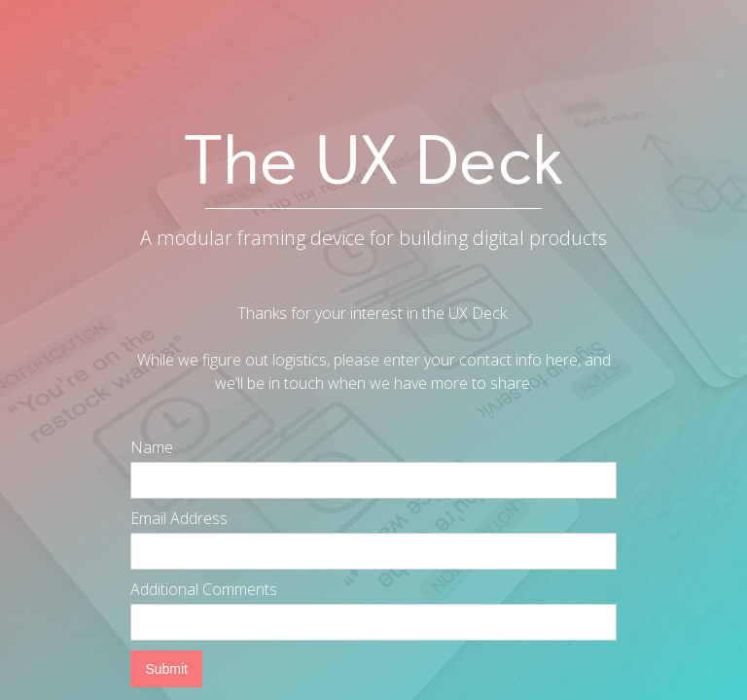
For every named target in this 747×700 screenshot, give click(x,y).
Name (152, 447)
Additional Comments (204, 589)
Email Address (179, 518)
